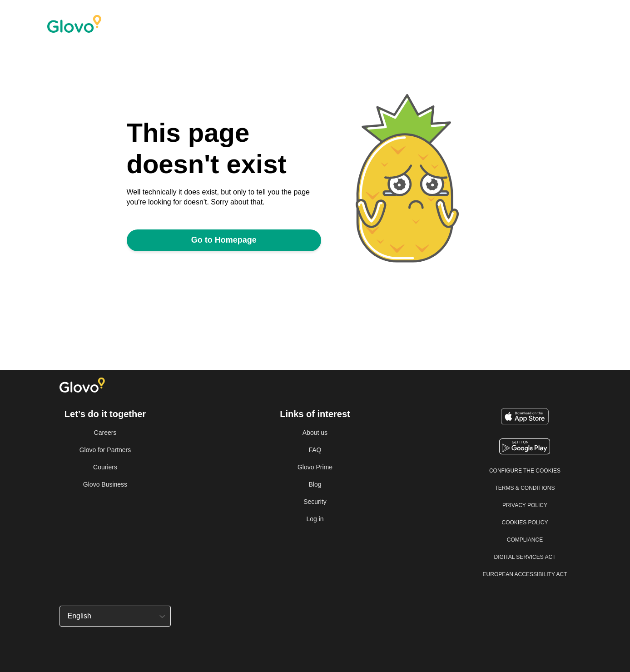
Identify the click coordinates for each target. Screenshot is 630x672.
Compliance (525, 540)
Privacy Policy (525, 505)
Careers (105, 433)
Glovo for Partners (105, 450)
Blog (315, 484)
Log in (315, 519)
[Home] (131, 24)
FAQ (315, 450)
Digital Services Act (525, 557)
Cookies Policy (525, 523)
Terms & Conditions (525, 488)
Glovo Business (105, 484)
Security (315, 502)
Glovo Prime (315, 467)
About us (315, 433)
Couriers (105, 467)
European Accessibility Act (525, 574)
